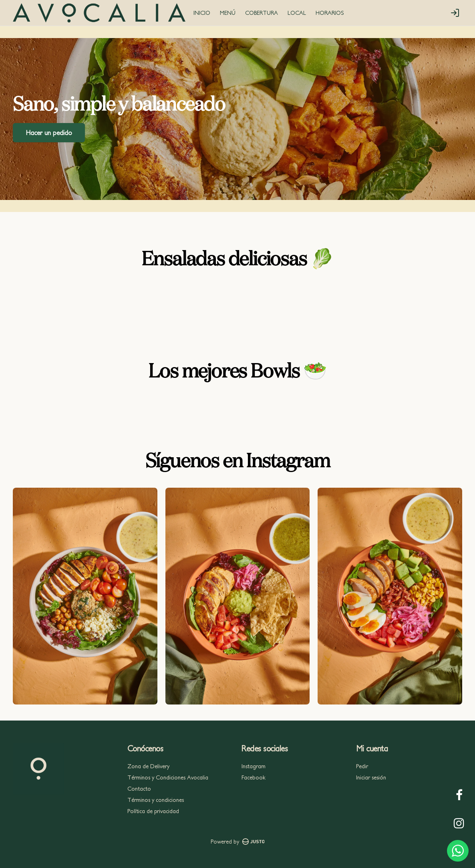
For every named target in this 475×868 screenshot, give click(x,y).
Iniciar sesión (371, 777)
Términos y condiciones (156, 800)
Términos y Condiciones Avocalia (168, 777)
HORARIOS (330, 13)
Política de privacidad (153, 811)
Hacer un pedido (49, 132)
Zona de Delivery (148, 766)
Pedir (362, 766)
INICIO (202, 13)
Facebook (254, 777)
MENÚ (228, 13)
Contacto (139, 789)
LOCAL (297, 13)
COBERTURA (262, 13)
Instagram (254, 766)
